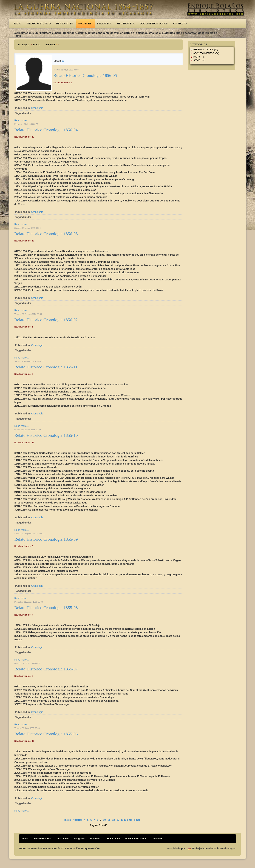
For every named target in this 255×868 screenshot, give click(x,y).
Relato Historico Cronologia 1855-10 (46, 435)
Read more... (22, 120)
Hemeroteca (126, 24)
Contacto (180, 24)
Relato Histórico (39, 24)
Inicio (17, 24)
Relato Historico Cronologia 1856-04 (46, 130)
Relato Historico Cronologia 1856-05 (85, 75)
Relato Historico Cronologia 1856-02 (46, 320)
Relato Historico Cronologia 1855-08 (46, 608)
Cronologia (37, 108)
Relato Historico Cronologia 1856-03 (46, 234)
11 (109, 820)
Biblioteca (104, 24)
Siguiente (127, 820)
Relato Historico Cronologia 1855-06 (46, 734)
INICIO (37, 45)
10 (104, 820)
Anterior (77, 820)
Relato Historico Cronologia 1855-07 (46, 669)
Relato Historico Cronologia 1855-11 (46, 367)
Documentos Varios (154, 24)
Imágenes (85, 24)
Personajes (64, 24)
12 (114, 820)
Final (137, 820)
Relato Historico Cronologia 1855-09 (46, 539)
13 (118, 820)
